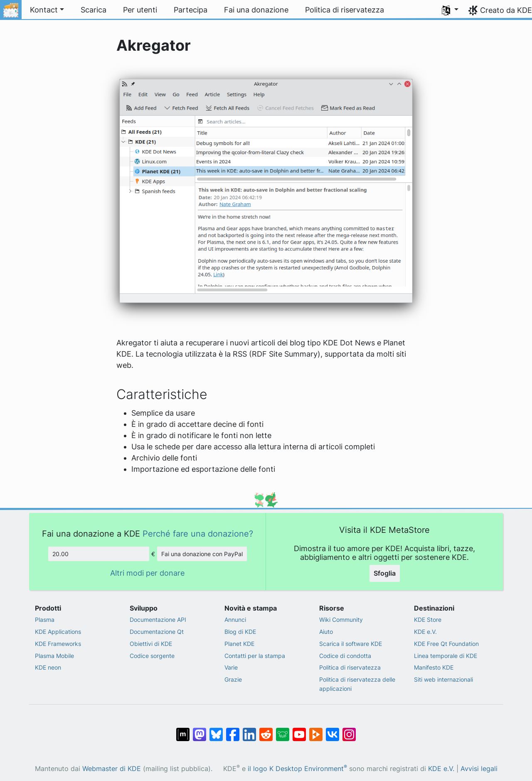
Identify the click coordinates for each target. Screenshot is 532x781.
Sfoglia (385, 573)
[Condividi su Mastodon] (199, 730)
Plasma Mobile (54, 656)
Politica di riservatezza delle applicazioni (357, 684)
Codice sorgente (152, 656)
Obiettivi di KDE (151, 644)
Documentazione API (158, 620)
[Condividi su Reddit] (266, 730)
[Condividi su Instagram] (349, 730)
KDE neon (48, 667)
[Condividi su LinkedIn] (249, 730)
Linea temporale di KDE (446, 656)
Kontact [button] (44, 10)
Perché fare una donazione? (198, 533)
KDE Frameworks (58, 644)
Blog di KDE (240, 632)
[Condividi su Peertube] (316, 730)
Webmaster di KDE (112, 769)
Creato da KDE (506, 10)
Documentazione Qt (157, 632)
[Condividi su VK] (332, 730)
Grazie (233, 679)
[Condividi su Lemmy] (283, 730)
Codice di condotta (345, 656)
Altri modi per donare (147, 573)
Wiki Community (341, 620)
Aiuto (326, 632)
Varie (231, 667)
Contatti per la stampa (255, 656)
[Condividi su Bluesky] (216, 730)
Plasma (45, 620)
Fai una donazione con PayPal (202, 554)
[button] (450, 10)
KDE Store (428, 620)
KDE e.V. (425, 632)
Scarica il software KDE (351, 644)
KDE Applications (58, 632)
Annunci (235, 620)
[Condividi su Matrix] (183, 730)
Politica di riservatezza (350, 667)
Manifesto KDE (434, 667)
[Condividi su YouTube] (299, 730)
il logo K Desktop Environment (297, 769)
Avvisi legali (479, 769)
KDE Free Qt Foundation (446, 644)
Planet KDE (239, 644)
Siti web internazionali (443, 679)
